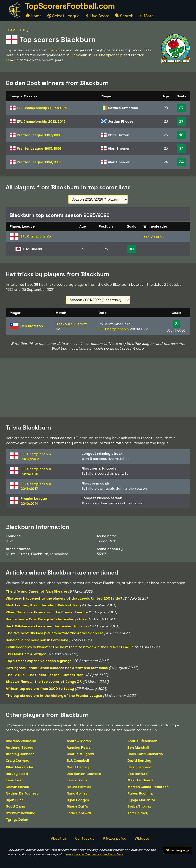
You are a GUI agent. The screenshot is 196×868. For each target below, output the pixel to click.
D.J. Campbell (78, 760)
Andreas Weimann (21, 741)
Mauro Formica (79, 787)
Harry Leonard (140, 767)
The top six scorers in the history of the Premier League (54, 696)
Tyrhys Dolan (17, 820)
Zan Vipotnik (154, 237)
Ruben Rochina (140, 793)
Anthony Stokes (20, 747)
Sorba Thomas (140, 806)
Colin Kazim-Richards (145, 754)
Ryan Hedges (78, 800)
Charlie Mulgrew (80, 754)
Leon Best (14, 780)
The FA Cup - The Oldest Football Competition (45, 675)
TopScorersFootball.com (70, 6)
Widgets (142, 838)
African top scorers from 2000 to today (40, 689)
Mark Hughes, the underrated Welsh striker (42, 605)
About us (59, 838)
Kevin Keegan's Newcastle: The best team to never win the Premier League (70, 647)
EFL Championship (42, 108)
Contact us (85, 838)
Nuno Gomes (77, 793)
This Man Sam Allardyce (26, 654)
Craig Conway (18, 760)
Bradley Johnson (20, 754)
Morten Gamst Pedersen (148, 787)
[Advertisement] (98, 388)
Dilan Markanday (20, 767)
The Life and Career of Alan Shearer (37, 591)
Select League (64, 16)
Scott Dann (15, 806)
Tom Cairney (138, 813)
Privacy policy (115, 838)
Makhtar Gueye (140, 780)
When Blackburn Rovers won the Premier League (47, 612)
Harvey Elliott (17, 774)
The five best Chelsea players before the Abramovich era (55, 633)
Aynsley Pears (79, 747)
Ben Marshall (138, 747)
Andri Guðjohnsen (142, 741)
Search (124, 16)
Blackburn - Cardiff (71, 324)
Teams (12, 30)
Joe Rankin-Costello (84, 774)
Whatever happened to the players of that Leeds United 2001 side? (64, 598)
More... (148, 16)
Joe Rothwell (139, 774)
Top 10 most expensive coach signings (39, 661)
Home (34, 16)
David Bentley (139, 760)
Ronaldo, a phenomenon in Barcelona (37, 640)
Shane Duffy (77, 806)
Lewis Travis (77, 780)
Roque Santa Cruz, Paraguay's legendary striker (47, 619)
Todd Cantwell (79, 813)
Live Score (97, 16)
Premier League (39, 135)
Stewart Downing (21, 813)
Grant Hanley (78, 767)
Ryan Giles (15, 800)
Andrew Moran (79, 741)
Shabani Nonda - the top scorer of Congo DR (44, 682)
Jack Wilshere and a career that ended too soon (47, 626)
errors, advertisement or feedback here (95, 854)
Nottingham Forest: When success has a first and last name (57, 668)
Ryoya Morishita (141, 800)
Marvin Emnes (17, 787)
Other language (178, 850)
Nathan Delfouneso (22, 793)
